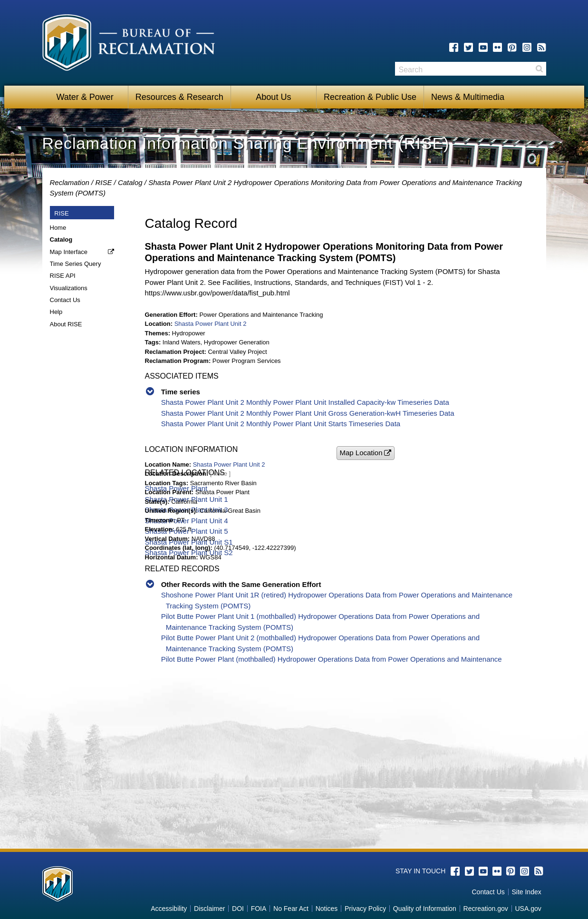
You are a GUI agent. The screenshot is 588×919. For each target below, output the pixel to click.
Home (58, 228)
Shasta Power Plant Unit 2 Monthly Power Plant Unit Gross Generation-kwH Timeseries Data (308, 413)
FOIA (259, 909)
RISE (103, 182)
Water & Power (85, 97)
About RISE (66, 324)
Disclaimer (209, 909)
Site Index (526, 892)
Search (539, 69)
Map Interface (69, 252)
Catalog (130, 182)
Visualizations (69, 288)
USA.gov (528, 909)
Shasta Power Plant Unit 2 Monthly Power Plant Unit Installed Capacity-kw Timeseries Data (305, 402)
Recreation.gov (486, 909)
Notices (327, 909)
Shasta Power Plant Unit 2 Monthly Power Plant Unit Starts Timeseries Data (281, 424)
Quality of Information (425, 909)
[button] (366, 453)
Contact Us (65, 300)
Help (56, 312)
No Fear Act (291, 909)
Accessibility (169, 909)
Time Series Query (76, 264)
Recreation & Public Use (370, 97)
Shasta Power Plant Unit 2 (211, 324)
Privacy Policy (365, 909)
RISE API (63, 276)
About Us (273, 97)
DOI (238, 909)
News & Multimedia (468, 97)
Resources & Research (179, 97)
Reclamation (70, 182)
